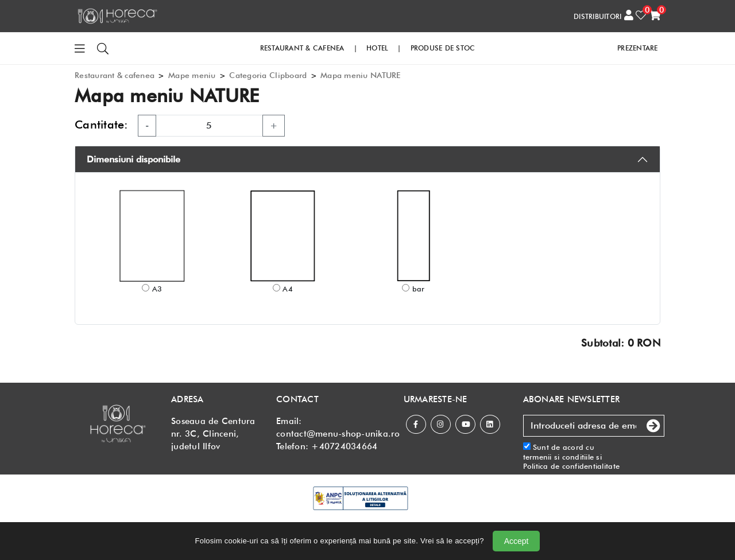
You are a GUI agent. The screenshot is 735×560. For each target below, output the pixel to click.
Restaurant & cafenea (115, 75)
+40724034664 (344, 446)
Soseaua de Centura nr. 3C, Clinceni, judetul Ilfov (213, 434)
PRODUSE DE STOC (443, 48)
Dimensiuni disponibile (134, 159)
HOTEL (377, 48)
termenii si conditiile (559, 457)
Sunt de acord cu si (572, 456)
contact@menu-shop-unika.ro (338, 434)
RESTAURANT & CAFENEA (302, 48)
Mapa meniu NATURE (360, 75)
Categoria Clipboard (268, 75)
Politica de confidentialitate (572, 466)
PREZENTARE (638, 48)
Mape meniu (192, 75)
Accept (517, 541)
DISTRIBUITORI (597, 16)
